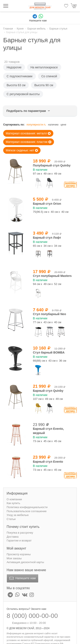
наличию (53, 125)
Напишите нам (22, 578)
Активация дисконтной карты (25, 562)
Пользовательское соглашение (27, 511)
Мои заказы (14, 558)
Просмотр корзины (19, 554)
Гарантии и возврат (19, 540)
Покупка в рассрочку (20, 533)
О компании (14, 499)
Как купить (13, 503)
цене (63, 125)
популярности (36, 125)
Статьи (11, 519)
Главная (8, 29)
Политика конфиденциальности (27, 507)
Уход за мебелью (18, 515)
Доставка (13, 537)
